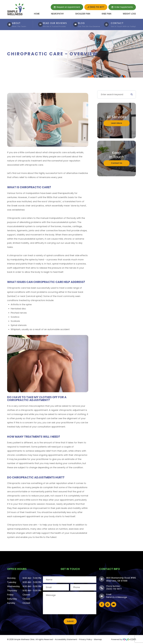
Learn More (117, 123)
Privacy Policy (86, 639)
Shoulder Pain (83, 14)
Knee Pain (107, 14)
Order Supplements (124, 7)
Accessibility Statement (66, 639)
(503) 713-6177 (97, 7)
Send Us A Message (117, 597)
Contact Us (117, 163)
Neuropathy (57, 14)
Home (37, 14)
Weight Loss (129, 14)
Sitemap (98, 639)
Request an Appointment (68, 7)
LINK (9, 20)
